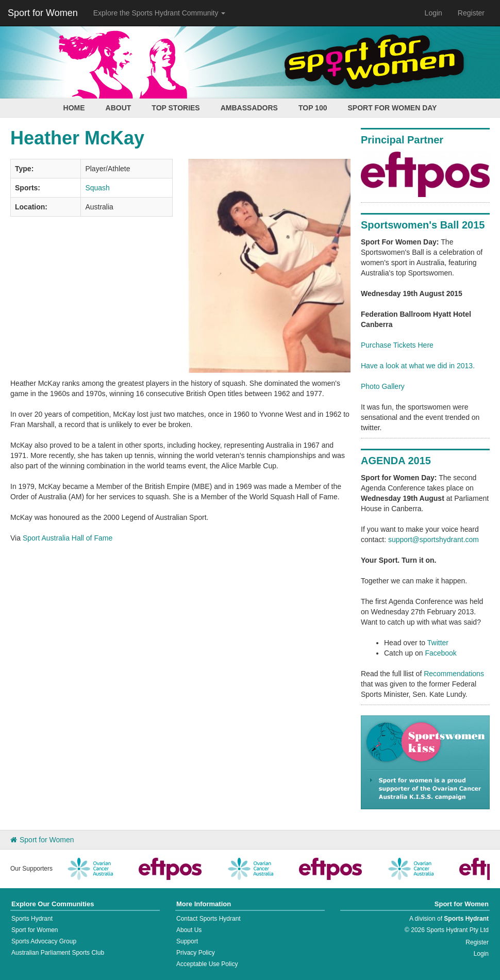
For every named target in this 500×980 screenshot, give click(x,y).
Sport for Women (43, 13)
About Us (189, 930)
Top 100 (313, 108)
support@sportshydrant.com (434, 540)
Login (434, 13)
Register (471, 13)
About (119, 108)
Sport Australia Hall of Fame (68, 538)
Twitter (438, 643)
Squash (97, 188)
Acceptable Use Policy (207, 964)
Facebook (440, 653)
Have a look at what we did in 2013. (418, 366)
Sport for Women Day (392, 108)
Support (187, 941)
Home (74, 108)
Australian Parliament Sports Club (58, 953)
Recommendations (454, 674)
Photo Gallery (383, 386)
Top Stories (176, 108)
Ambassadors (249, 108)
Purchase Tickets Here (397, 345)
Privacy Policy (196, 953)
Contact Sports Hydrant (209, 919)
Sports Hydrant (32, 919)
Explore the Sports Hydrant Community (160, 13)
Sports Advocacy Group (44, 941)
